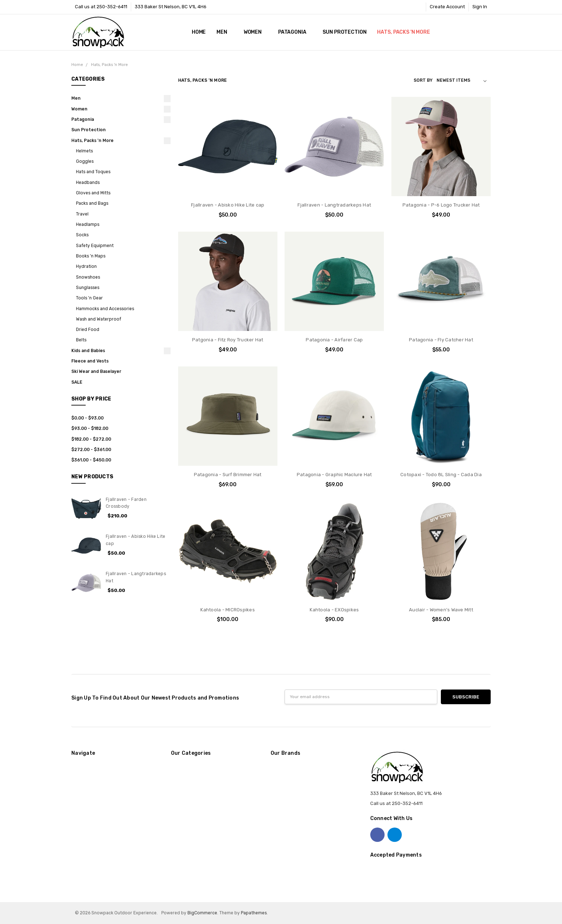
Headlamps (88, 224)
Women (256, 32)
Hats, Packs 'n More (406, 32)
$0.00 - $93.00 (87, 418)
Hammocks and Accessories (105, 309)
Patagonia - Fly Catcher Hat (441, 340)
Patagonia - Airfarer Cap (334, 340)
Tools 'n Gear (89, 298)
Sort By (423, 80)
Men (225, 32)
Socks (82, 235)
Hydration (86, 266)
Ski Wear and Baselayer (96, 371)
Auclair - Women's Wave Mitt (441, 610)
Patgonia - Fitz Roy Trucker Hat (228, 340)
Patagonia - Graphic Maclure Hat (334, 475)
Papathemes (254, 913)
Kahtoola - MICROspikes (228, 610)
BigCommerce (202, 913)
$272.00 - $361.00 (91, 450)
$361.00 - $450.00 (91, 460)
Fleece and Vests (90, 361)
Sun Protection (344, 32)
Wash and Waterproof (99, 319)
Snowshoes (88, 277)
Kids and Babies (88, 351)
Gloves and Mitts (93, 193)
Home (199, 32)
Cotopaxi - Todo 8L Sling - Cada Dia (441, 475)
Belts (81, 340)
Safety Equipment (95, 246)
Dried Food (88, 330)
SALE (77, 382)
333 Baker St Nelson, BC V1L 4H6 (171, 7)
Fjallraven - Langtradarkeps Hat (334, 205)
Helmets (84, 151)
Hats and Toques (93, 172)
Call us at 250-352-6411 (101, 7)
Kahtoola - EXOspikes (334, 610)
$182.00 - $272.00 (91, 439)
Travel (82, 214)
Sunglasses (88, 288)
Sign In (480, 7)
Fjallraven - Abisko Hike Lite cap (228, 205)
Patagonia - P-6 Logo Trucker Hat (441, 205)
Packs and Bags (92, 203)
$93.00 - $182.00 (90, 428)
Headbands (88, 183)
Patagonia (295, 32)
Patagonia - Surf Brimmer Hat (228, 475)
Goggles (85, 161)
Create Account (447, 7)
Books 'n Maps (91, 256)
